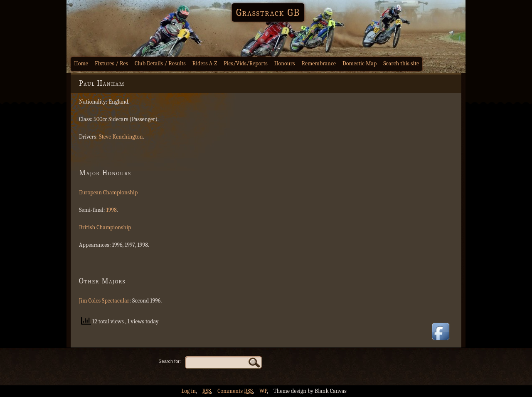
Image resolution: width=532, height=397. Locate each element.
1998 (112, 210)
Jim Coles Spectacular (104, 301)
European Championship (108, 192)
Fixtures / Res (111, 63)
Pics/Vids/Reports (246, 63)
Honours (285, 63)
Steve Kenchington (121, 137)
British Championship (105, 227)
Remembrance (319, 63)
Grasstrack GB (268, 12)
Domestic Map (360, 63)
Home (81, 63)
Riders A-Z (205, 63)
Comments (235, 391)
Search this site (401, 63)
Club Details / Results (160, 63)
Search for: (170, 361)
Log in (188, 391)
